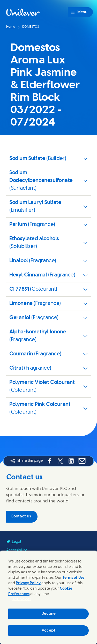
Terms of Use (73, 578)
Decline (48, 614)
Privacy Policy (28, 583)
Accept (48, 631)
